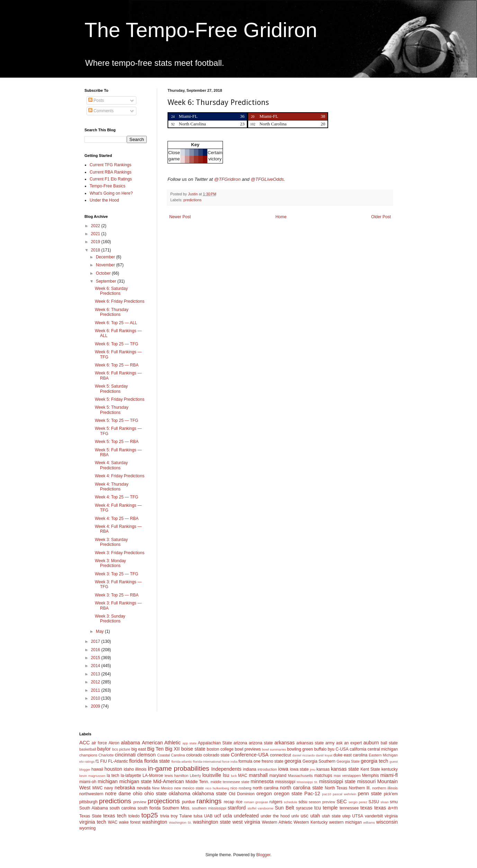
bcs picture (121, 749)
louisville (211, 775)
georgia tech (374, 761)
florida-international (207, 761)
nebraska (125, 788)
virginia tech (93, 822)
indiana (250, 769)
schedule (290, 802)
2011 (96, 690)
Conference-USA (250, 755)
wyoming (87, 828)
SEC (342, 801)
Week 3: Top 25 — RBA (117, 595)
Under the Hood (104, 200)
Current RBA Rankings (111, 172)
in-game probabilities (178, 768)
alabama (130, 743)
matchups (323, 776)
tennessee (349, 808)
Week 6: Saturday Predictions (111, 291)
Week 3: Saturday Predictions (111, 542)
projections (164, 801)
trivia (165, 816)
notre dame (118, 794)
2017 (96, 641)
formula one (249, 761)
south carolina (123, 808)
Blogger (263, 855)
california (358, 749)
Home (281, 217)
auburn (371, 743)
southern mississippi (209, 808)
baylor (104, 749)
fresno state (273, 761)
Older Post (381, 217)
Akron (114, 743)
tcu (318, 808)
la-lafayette (131, 776)
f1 (97, 761)
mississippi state (337, 781)
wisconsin (387, 822)
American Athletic (161, 743)
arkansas (285, 743)
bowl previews (248, 749)
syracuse (304, 808)
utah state (331, 816)
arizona (240, 743)
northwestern (91, 794)
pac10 (327, 794)
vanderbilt (374, 816)
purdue (188, 802)
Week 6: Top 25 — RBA (117, 365)
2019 (96, 242)
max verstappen (347, 776)
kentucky (390, 769)
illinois (141, 769)
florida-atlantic (182, 761)
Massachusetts (300, 776)
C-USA (342, 749)
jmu (313, 769)
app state (190, 743)
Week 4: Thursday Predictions (112, 487)
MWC (98, 788)
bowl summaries (274, 749)
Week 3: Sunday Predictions (110, 619)
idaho (129, 769)
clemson (146, 755)
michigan (108, 781)
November (106, 265)
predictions (192, 200)
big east (138, 749)
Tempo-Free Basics (107, 186)
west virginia (246, 822)
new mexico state (189, 788)
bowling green (300, 749)
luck (234, 776)
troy (174, 816)
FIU (104, 761)
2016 (96, 650)
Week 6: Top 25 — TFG (116, 344)
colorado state (216, 755)
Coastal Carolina (171, 755)
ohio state (155, 794)
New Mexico (162, 788)
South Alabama (94, 808)
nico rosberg (241, 788)
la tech (113, 776)
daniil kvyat (324, 755)
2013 (96, 674)
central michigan (383, 749)
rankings (209, 801)
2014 (96, 666)
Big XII (172, 749)
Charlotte (106, 755)
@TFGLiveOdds (267, 179)
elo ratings (87, 761)
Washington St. (180, 822)
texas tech (115, 816)
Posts (96, 100)
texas (366, 808)
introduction (267, 769)
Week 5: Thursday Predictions (112, 410)
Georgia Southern (319, 761)
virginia (391, 816)
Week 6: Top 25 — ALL (116, 323)
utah (315, 816)
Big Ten (155, 749)
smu (394, 802)
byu (331, 749)
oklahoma (179, 794)
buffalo (320, 749)
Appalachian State (215, 743)
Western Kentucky (310, 822)
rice (239, 802)
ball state (389, 743)
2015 (96, 658)
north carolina (265, 788)
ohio (138, 794)
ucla (227, 816)
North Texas (336, 788)
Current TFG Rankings (111, 165)
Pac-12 (312, 794)
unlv (295, 816)
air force (99, 743)
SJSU (374, 802)
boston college (220, 749)
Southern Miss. (176, 808)
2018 (96, 250)
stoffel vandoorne (260, 808)
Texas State (90, 816)
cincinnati (125, 755)
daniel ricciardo (304, 755)
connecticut (281, 755)
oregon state (288, 794)
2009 (96, 706)
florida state (157, 761)
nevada (143, 788)
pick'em (391, 794)
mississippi (285, 782)
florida (136, 761)
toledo (134, 816)
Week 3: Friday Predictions (120, 553)
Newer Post (180, 217)
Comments (101, 111)
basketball (88, 749)
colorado (194, 755)
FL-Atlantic (118, 761)
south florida (149, 808)
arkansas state (310, 743)
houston (113, 769)
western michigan (345, 822)
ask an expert (349, 743)
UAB (208, 816)
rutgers (276, 802)
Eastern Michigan (383, 755)
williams (369, 822)
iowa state (299, 769)
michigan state (135, 781)
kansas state (345, 769)
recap (229, 802)
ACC (84, 743)
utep (346, 816)
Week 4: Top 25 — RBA (117, 519)
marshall (258, 775)
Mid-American (168, 781)
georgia (293, 761)
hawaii (97, 769)
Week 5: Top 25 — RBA (117, 442)
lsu (226, 775)
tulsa (198, 816)
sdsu (303, 802)
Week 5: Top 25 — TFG (116, 420)
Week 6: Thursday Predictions (112, 312)
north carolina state (302, 788)
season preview (322, 802)
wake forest (130, 822)
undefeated (246, 816)
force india (230, 761)
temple (330, 808)
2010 (96, 698)
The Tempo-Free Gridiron (201, 30)
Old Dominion (242, 794)
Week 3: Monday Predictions (110, 563)
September (107, 281)
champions (88, 755)
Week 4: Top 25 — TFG (116, 497)
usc (305, 816)
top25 (150, 815)
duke (338, 755)
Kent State (370, 769)
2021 (96, 234)
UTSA (358, 816)
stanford (237, 808)
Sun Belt (285, 808)
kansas (323, 769)
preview (140, 802)
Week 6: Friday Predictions (120, 301)
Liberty (195, 776)
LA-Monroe (153, 776)
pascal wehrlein (344, 794)
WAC (113, 822)
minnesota (262, 781)
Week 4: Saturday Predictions (111, 465)
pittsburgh (88, 802)
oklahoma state (210, 794)
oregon (264, 794)
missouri (367, 781)
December (106, 257)
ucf (218, 816)
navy (109, 788)
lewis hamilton (176, 776)
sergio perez (358, 802)
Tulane (186, 816)
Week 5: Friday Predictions (120, 399)
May (100, 631)
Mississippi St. (307, 782)
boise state (193, 749)
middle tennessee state (230, 782)
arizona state (261, 743)
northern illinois (385, 788)
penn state (370, 794)
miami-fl (389, 775)
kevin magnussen (92, 776)
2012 (96, 682)
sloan (385, 802)
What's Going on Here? (111, 193)
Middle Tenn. (197, 782)
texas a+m (386, 808)
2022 (96, 226)
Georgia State (348, 761)
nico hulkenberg (217, 788)
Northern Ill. (360, 788)
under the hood (275, 816)
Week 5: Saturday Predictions (111, 389)
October (104, 273)
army (330, 743)
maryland (278, 776)
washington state (212, 822)
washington (155, 822)
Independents (226, 769)
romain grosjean (256, 802)
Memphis (371, 776)
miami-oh (88, 782)
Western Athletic (277, 822)
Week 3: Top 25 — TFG (116, 574)
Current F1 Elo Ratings (111, 179)
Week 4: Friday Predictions (120, 476)
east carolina (355, 755)
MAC (243, 776)
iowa (283, 769)
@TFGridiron (227, 179)
